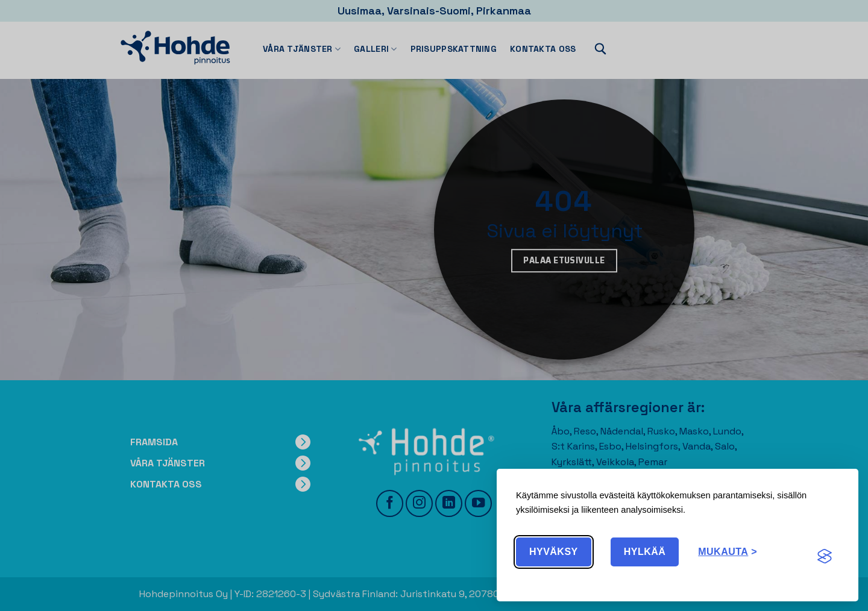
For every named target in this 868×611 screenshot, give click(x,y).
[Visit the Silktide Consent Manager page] (825, 557)
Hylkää (645, 552)
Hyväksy (554, 552)
